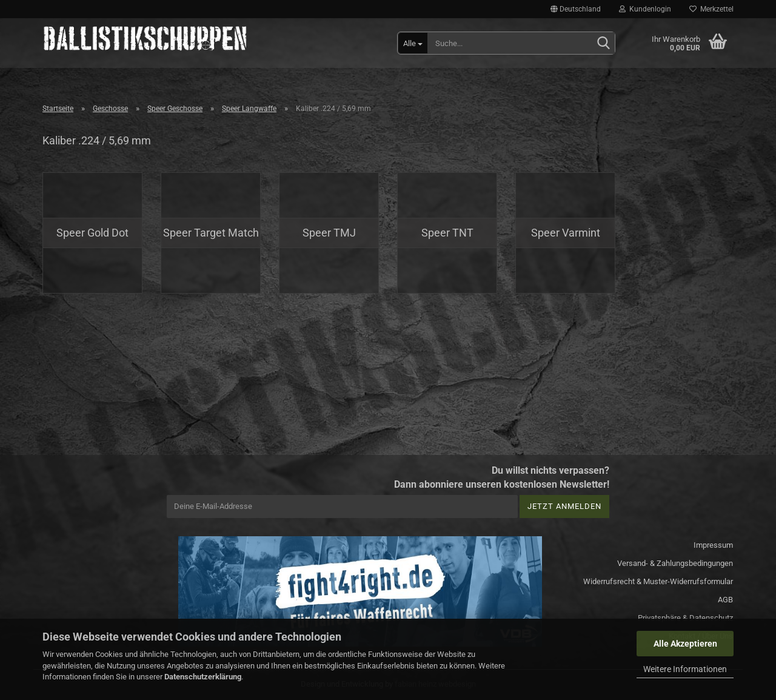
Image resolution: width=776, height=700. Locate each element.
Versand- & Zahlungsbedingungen (675, 563)
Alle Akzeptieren (685, 644)
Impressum (713, 545)
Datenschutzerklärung (203, 677)
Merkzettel (711, 9)
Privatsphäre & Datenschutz (685, 618)
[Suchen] (603, 44)
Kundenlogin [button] (645, 9)
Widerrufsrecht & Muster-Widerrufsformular (658, 581)
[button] (576, 9)
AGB (725, 600)
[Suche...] (413, 43)
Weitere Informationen (685, 669)
